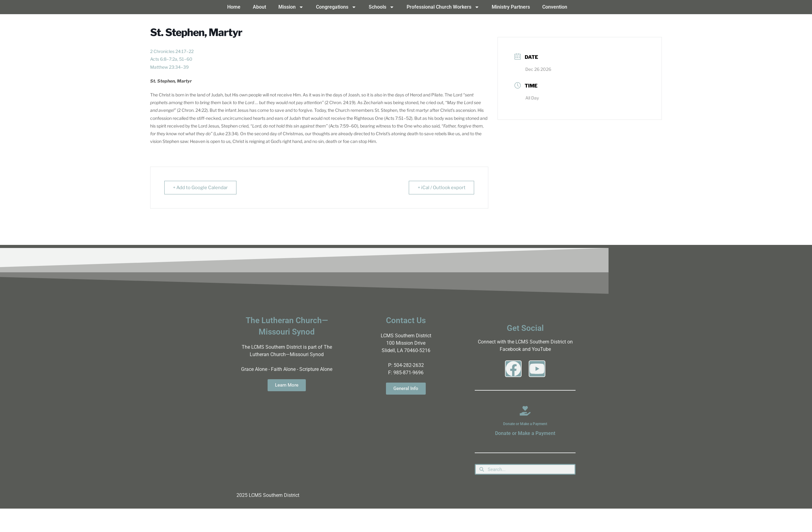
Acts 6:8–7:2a (164, 59)
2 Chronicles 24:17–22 (172, 51)
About (259, 7)
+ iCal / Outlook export (441, 188)
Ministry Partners (511, 7)
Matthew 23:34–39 (169, 67)
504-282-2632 (409, 365)
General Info (406, 388)
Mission (291, 7)
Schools (381, 7)
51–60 (186, 59)
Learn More (287, 385)
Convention (555, 7)
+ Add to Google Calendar (201, 188)
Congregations (336, 7)
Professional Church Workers (443, 7)
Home (234, 7)
